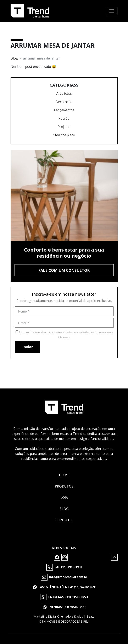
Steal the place (64, 135)
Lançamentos (64, 110)
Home (64, 475)
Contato (64, 520)
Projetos (64, 127)
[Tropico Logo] (30, 11)
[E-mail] (64, 577)
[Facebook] (57, 557)
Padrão (64, 118)
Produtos (64, 486)
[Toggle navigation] (112, 11)
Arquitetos (64, 93)
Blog (14, 58)
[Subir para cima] (114, 557)
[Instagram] (65, 557)
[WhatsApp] (64, 587)
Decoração (64, 102)
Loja (64, 498)
